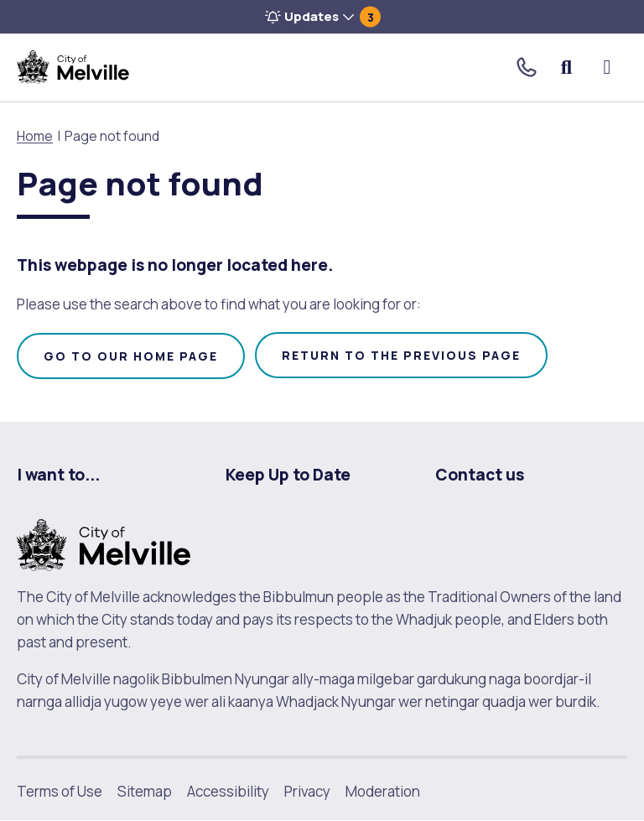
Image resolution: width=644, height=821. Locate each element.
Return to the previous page (401, 355)
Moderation (383, 791)
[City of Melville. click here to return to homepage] (104, 543)
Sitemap (145, 791)
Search (567, 68)
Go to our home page (131, 356)
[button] (322, 17)
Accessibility (228, 791)
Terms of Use (60, 791)
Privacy (307, 791)
